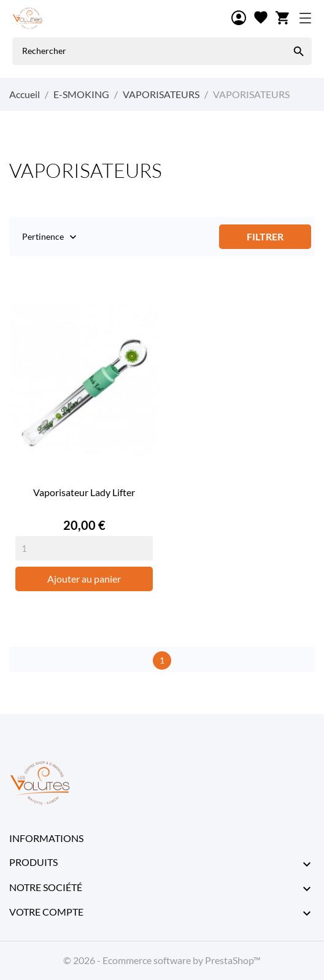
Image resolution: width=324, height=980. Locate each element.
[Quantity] (84, 548)
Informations (46, 838)
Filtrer (265, 236)
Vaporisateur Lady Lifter (84, 492)
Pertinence (43, 237)
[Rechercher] (299, 51)
